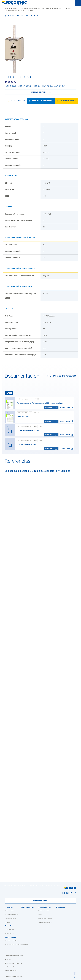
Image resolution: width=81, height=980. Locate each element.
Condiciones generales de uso (13, 963)
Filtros (9, 393)
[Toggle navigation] (78, 3)
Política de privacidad (11, 971)
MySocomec (61, 907)
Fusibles (68, 9)
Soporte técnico (9, 934)
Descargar (51, 407)
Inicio (6, 9)
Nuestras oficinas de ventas (45, 919)
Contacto (8, 926)
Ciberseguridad (10, 937)
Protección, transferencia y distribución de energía (35, 9)
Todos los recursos (28, 907)
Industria (7, 922)
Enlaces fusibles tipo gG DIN (16, 11)
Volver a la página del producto (21, 16)
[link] (16, 101)
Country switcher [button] (40, 901)
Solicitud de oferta (10, 930)
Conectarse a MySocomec (45, 922)
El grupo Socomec (44, 907)
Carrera (40, 915)
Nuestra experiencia (43, 911)
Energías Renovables (11, 919)
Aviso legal (8, 960)
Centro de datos (9, 911)
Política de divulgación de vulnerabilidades (17, 945)
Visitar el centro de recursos (62, 376)
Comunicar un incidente (11, 941)
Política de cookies (10, 967)
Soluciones (9, 907)
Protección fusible (57, 9)
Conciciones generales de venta (14, 956)
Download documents (39, 92)
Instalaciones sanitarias (11, 915)
